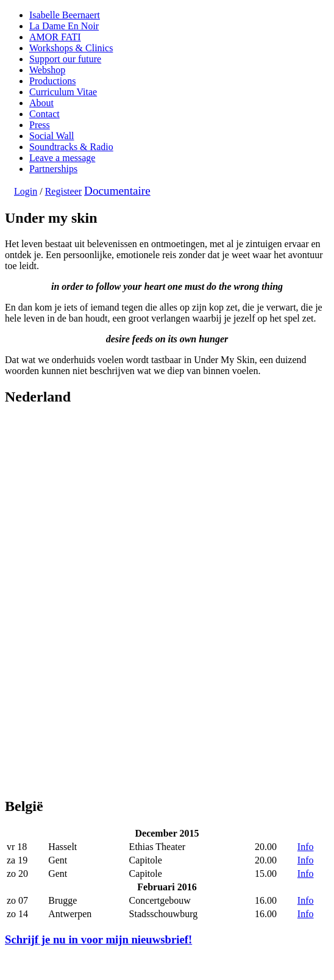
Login (26, 191)
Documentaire (117, 191)
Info (306, 847)
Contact (44, 114)
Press (40, 125)
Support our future (65, 59)
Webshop (47, 70)
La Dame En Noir (64, 26)
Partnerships (53, 169)
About (41, 103)
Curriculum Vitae (63, 92)
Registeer (63, 191)
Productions (52, 81)
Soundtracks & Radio (71, 147)
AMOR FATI (55, 37)
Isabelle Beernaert (65, 15)
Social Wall (52, 136)
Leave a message (62, 158)
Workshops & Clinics (71, 48)
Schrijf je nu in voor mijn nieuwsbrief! (98, 939)
